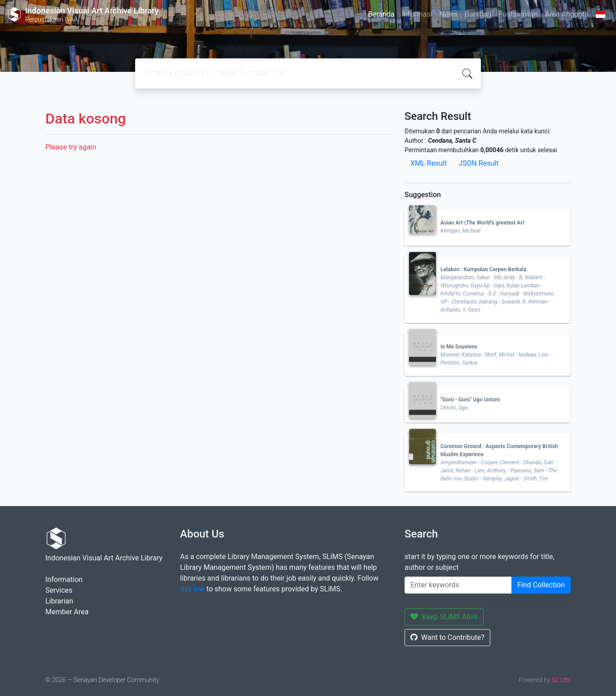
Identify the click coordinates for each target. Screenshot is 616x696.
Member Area (67, 612)
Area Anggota (567, 14)
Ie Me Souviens (459, 347)
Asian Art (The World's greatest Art (482, 223)
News (449, 14)
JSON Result (478, 163)
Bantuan (478, 14)
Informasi (417, 14)
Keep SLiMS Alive (444, 617)
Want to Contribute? (447, 637)
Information (64, 579)
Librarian (59, 601)
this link (192, 589)
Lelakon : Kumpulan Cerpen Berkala (483, 269)
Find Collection (541, 585)
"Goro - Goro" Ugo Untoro (470, 400)
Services (59, 590)
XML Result (429, 163)
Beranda (381, 14)
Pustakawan (518, 14)
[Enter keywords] (458, 585)
